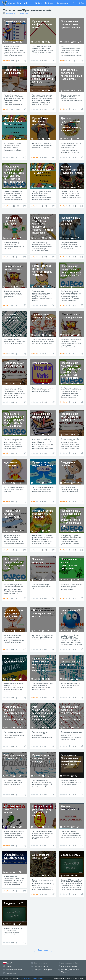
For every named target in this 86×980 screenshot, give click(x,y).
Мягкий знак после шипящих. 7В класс (42, 170)
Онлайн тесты (11, 13)
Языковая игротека (38, 561)
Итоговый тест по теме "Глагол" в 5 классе (14, 809)
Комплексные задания (69, 966)
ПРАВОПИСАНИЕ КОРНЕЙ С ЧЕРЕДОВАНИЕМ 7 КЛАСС (42, 271)
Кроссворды (62, 3)
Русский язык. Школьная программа (41, 121)
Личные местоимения (69, 808)
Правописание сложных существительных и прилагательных (14, 713)
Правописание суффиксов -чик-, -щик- (42, 24)
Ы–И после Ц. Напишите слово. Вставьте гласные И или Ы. (14, 564)
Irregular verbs (40, 363)
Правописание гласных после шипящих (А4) (70, 417)
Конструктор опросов (41, 966)
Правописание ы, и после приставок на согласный (71, 564)
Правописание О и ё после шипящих (71, 221)
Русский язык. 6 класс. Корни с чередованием (13, 613)
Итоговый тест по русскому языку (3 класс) (43, 514)
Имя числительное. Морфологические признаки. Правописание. (43, 713)
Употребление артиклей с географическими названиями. (71, 74)
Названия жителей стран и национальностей (71, 170)
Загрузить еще (43, 950)
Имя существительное (14, 660)
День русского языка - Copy (41, 856)
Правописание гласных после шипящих (41, 758)
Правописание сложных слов (12, 71)
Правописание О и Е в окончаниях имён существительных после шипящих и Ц (71, 518)
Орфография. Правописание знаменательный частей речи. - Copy (71, 761)
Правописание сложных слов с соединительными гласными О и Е (71, 271)
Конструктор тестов (40, 963)
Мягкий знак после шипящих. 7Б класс (13, 121)
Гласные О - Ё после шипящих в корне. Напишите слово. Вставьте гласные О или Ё (14, 420)
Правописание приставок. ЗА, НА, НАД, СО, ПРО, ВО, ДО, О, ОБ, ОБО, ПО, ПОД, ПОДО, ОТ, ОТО (71, 370)
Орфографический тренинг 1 (14, 757)
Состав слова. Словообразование (71, 318)
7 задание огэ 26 (13, 903)
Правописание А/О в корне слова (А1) (14, 366)
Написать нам (11, 973)
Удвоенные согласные (10, 464)
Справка (9, 966)
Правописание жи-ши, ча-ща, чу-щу (43, 318)
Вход (81, 3)
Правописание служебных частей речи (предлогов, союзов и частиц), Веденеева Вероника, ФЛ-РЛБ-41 (43, 228)
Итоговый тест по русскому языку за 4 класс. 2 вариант (43, 811)
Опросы (49, 3)
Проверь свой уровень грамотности (12, 514)
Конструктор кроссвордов (43, 970)
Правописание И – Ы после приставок (13, 221)
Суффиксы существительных (14, 858)
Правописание (23, 13)
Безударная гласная (68, 464)
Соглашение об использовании (28, 978)
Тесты (39, 3)
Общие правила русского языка (13, 268)
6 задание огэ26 (70, 855)
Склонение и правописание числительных (12, 318)
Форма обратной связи (14, 970)
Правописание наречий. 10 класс (43, 464)
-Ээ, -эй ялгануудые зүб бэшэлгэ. (42, 613)
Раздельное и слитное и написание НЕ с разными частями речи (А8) (43, 76)
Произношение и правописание (42, 415)
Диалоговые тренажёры (70, 963)
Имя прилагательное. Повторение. (71, 662)
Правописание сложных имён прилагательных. (71, 24)
